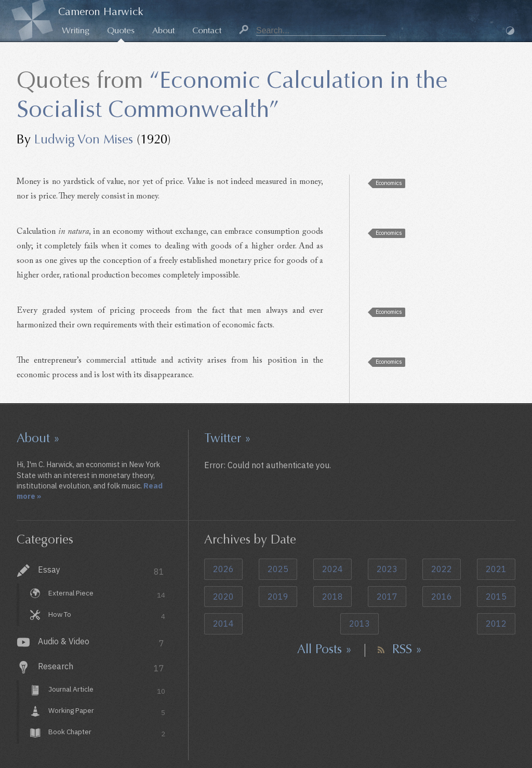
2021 (496, 569)
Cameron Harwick (101, 12)
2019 (278, 597)
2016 (442, 597)
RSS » (407, 649)
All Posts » (324, 649)
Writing (76, 30)
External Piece (107, 594)
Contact (207, 30)
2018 (332, 597)
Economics (389, 183)
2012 (496, 624)
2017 (387, 597)
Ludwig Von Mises (84, 139)
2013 (360, 624)
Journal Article (107, 691)
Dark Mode (510, 31)
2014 (223, 624)
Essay (101, 571)
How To (107, 615)
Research (101, 667)
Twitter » (228, 438)
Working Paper (107, 712)
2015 (496, 597)
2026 (223, 569)
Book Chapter (107, 733)
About (163, 30)
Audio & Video (101, 643)
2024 (332, 569)
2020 (223, 597)
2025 (278, 569)
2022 (442, 569)
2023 (387, 569)
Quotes (121, 30)
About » (38, 438)
